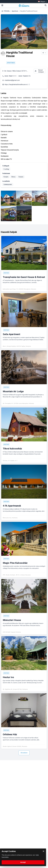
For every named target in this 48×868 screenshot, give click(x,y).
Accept (23, 862)
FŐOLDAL (7, 11)
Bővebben (24, 753)
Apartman (15, 11)
